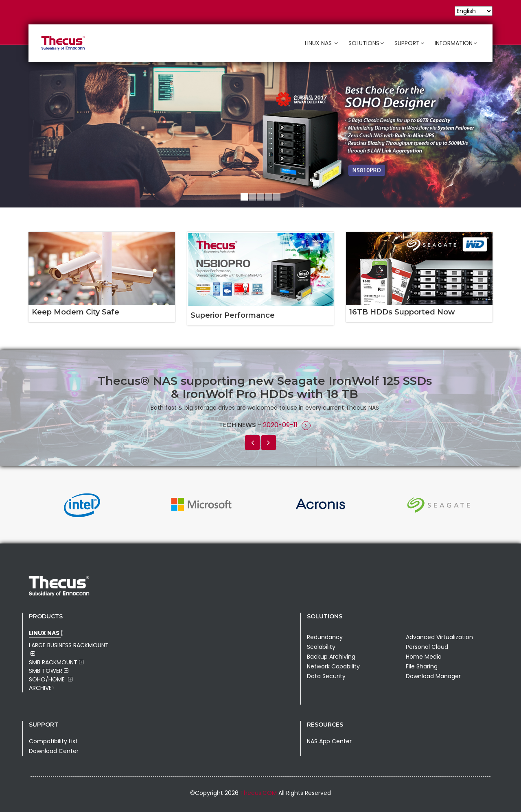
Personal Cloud (427, 647)
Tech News (238, 425)
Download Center (54, 751)
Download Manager (433, 676)
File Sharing (422, 666)
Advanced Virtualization (439, 637)
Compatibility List (53, 741)
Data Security (326, 676)
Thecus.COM (259, 793)
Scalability (321, 647)
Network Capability (333, 666)
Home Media (424, 657)
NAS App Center (329, 741)
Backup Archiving (331, 657)
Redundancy (325, 637)
